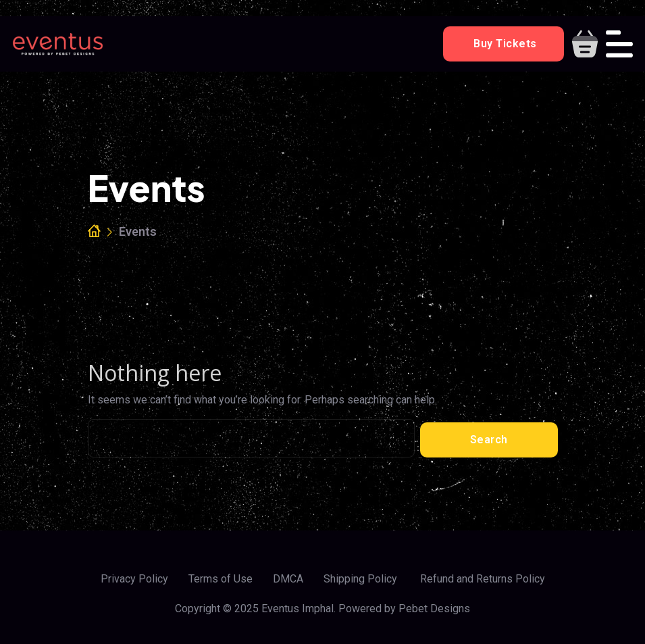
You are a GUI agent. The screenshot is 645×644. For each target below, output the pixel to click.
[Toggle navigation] (619, 44)
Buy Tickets (504, 44)
